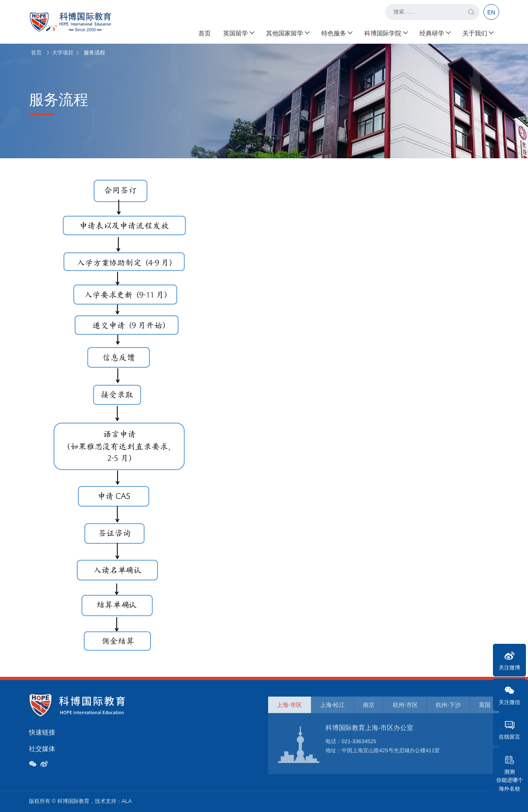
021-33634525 (359, 741)
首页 (205, 33)
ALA (127, 801)
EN (491, 12)
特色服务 (337, 33)
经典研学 (435, 33)
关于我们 (478, 33)
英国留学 (238, 33)
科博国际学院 (386, 33)
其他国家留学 (288, 33)
